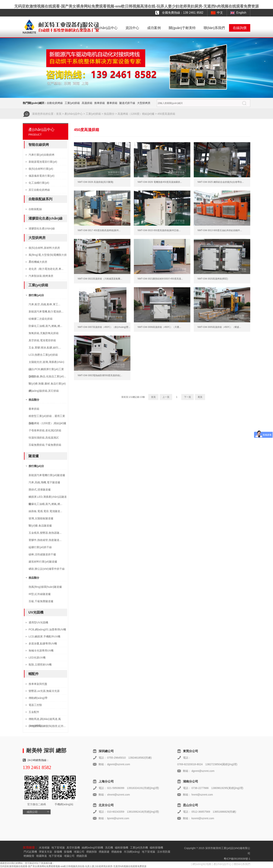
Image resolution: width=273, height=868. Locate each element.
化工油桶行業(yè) (39, 183)
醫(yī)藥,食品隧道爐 (40, 526)
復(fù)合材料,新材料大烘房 (44, 248)
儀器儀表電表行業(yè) (42, 176)
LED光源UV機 (37, 658)
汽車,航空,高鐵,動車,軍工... (44, 304)
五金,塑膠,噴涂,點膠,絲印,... (45, 348)
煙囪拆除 (92, 852)
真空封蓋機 (73, 848)
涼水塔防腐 (164, 852)
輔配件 (34, 674)
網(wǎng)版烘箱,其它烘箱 (44, 391)
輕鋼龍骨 (29, 856)
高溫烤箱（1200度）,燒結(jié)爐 (47, 423)
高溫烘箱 (87, 103)
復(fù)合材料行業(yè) (41, 169)
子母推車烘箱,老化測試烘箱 (45, 430)
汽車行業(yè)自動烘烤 (42, 155)
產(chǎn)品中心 (106, 28)
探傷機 (58, 852)
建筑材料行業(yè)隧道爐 (43, 562)
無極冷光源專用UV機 (41, 651)
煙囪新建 (104, 852)
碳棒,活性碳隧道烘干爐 (42, 554)
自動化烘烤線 (55, 103)
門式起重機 (30, 852)
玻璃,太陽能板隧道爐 (41, 518)
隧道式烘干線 (127, 103)
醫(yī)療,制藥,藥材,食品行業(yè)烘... (47, 385)
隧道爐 (34, 456)
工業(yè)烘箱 (72, 103)
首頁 (83, 28)
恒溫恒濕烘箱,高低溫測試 (44, 438)
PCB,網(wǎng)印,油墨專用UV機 (47, 629)
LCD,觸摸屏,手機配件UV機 (44, 636)
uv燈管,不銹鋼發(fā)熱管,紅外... (47, 726)
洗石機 (109, 848)
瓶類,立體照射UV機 (40, 665)
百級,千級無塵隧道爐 (41, 601)
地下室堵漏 (58, 848)
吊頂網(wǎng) (132, 852)
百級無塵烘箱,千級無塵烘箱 (45, 445)
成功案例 (154, 28)
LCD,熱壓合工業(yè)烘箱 (43, 355)
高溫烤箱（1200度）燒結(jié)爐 (136, 114)
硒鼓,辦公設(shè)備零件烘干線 (47, 569)
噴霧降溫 (42, 856)
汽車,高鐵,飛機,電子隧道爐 (44, 482)
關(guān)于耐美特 (182, 28)
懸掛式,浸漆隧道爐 (40, 490)
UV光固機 (36, 612)
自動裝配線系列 (40, 199)
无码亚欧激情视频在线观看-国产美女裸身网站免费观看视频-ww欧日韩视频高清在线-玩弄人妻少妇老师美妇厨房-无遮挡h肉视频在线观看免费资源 (136, 6)
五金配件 (34, 712)
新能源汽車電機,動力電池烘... (46, 312)
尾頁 (200, 397)
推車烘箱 (100, 103)
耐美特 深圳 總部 (46, 751)
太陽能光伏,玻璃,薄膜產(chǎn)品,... (46, 363)
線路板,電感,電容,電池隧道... (45, 511)
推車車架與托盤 (38, 684)
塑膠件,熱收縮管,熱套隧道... (45, 540)
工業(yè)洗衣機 (139, 848)
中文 (220, 13)
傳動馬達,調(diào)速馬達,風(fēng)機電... (45, 720)
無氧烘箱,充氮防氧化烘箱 (44, 333)
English (241, 13)
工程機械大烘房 (38, 262)
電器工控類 (35, 705)
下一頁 (187, 397)
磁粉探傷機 (122, 848)
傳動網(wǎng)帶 (38, 698)
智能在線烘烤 (39, 145)
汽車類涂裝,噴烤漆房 (41, 276)
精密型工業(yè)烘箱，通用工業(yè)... (47, 417)
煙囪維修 (117, 852)
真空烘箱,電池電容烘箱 (42, 340)
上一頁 (166, 397)
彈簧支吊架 (45, 852)
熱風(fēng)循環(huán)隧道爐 (45, 587)
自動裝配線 (35, 209)
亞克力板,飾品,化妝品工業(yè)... (47, 376)
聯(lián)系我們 (214, 28)
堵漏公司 (79, 852)
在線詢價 (240, 28)
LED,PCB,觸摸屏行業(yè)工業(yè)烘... (46, 370)
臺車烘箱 (112, 103)
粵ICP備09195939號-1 (237, 859)
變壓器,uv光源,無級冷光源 (44, 691)
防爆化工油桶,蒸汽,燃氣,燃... (45, 326)
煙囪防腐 (82, 856)
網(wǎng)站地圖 (202, 864)
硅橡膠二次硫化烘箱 (41, 319)
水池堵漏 (44, 848)
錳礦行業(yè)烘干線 (40, 547)
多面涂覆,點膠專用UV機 (43, 644)
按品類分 (109, 114)
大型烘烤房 (144, 103)
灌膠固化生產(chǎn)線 (45, 218)
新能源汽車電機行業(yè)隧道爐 (47, 475)
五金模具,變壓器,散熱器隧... (45, 533)
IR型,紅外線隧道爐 (40, 594)
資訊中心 (132, 28)
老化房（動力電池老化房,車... (46, 269)
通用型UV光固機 (38, 622)
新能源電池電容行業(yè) (43, 162)
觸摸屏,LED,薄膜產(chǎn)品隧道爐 (48, 498)
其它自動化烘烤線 (39, 190)
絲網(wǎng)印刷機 (92, 848)
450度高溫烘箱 (166, 114)
